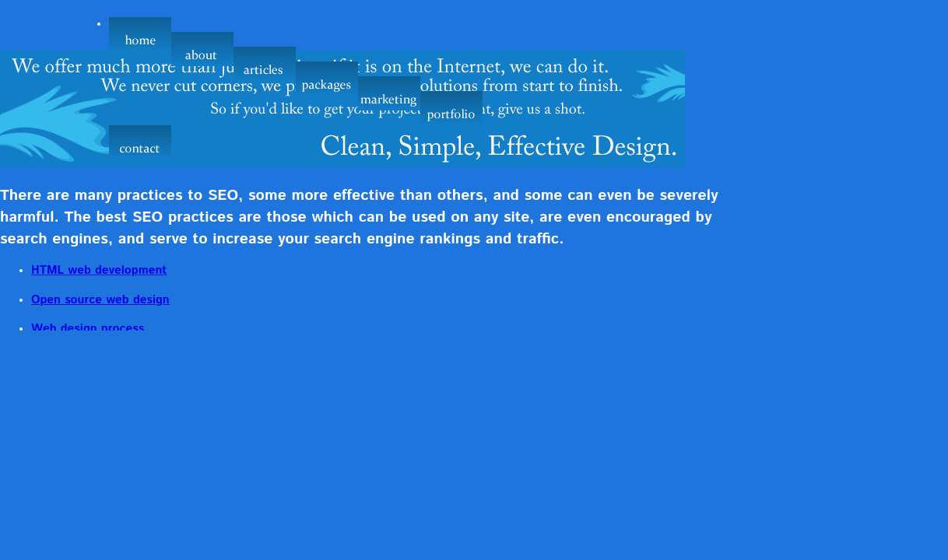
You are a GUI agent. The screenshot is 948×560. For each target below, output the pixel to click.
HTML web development (99, 271)
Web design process (88, 329)
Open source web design (100, 300)
